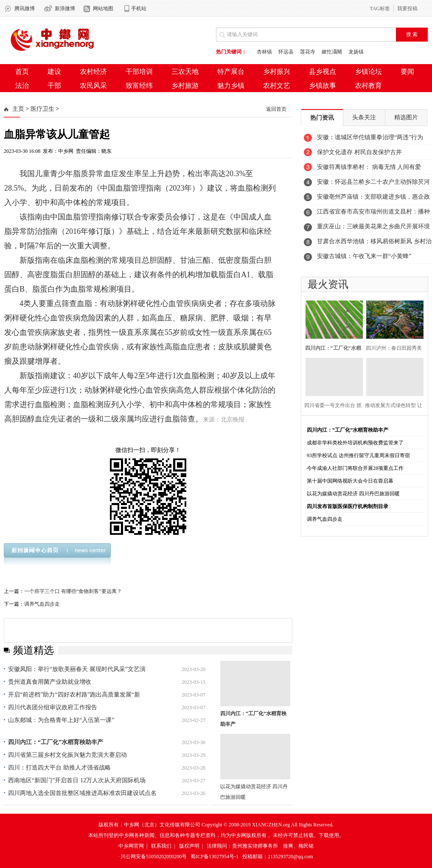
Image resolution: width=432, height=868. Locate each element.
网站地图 (103, 8)
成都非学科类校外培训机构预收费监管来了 (355, 443)
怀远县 (286, 52)
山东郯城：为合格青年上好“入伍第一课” (61, 720)
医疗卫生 (42, 109)
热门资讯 (322, 118)
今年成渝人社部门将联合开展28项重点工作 (355, 468)
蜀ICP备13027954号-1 (215, 857)
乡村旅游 (185, 86)
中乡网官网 (131, 846)
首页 (22, 72)
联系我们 (161, 846)
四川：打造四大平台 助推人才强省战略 (59, 768)
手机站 (139, 8)
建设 (54, 72)
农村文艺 (277, 86)
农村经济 (93, 72)
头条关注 (364, 117)
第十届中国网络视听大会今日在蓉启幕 (350, 481)
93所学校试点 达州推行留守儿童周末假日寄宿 (358, 455)
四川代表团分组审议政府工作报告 (53, 707)
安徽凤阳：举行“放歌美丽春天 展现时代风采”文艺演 (77, 669)
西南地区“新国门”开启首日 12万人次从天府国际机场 (77, 780)
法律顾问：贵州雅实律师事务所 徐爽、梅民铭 (260, 846)
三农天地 (185, 72)
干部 (54, 86)
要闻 (407, 72)
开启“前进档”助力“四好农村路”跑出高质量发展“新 (74, 695)
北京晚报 (233, 420)
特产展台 (231, 72)
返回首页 (276, 109)
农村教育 (368, 86)
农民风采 (93, 86)
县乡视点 (323, 72)
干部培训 (139, 72)
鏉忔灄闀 (332, 52)
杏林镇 (264, 52)
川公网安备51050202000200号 (154, 857)
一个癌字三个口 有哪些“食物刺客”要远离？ (73, 591)
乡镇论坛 (368, 72)
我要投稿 (407, 8)
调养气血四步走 (42, 604)
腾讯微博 (25, 8)
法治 (22, 86)
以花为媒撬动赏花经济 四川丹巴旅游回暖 (353, 494)
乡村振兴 (277, 72)
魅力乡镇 (231, 86)
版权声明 (189, 846)
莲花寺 (308, 52)
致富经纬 (139, 86)
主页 (18, 109)
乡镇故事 (323, 86)
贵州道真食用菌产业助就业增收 (50, 682)
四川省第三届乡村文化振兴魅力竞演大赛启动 (67, 755)
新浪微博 (65, 8)
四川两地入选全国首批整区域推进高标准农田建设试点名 (82, 793)
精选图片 (406, 117)
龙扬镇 (356, 52)
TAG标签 (380, 8)
